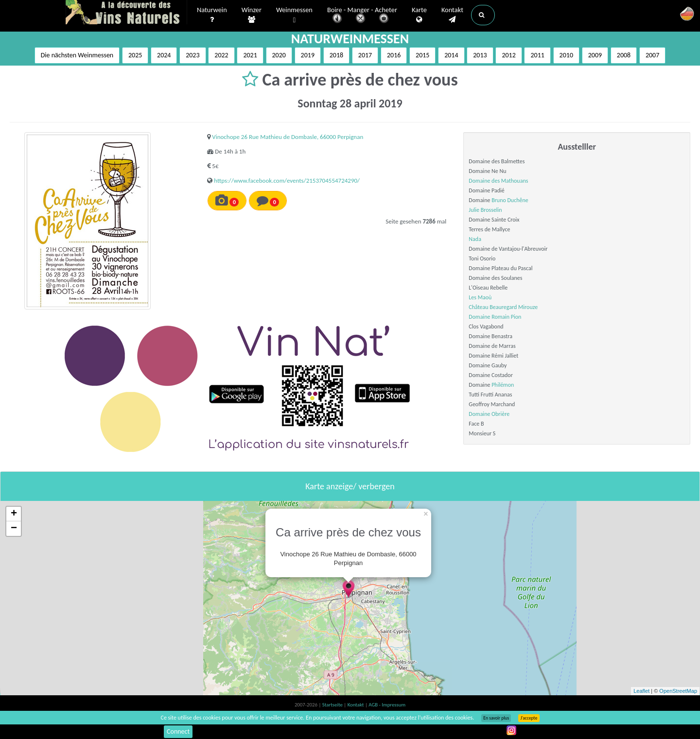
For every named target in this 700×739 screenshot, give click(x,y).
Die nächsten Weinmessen (77, 55)
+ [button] (14, 514)
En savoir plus (496, 718)
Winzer (252, 15)
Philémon (503, 385)
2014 (451, 55)
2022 (221, 55)
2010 (566, 55)
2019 (308, 55)
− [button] (14, 529)
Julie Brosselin (485, 210)
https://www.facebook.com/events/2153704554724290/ (287, 180)
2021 (250, 55)
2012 (508, 55)
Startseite (333, 705)
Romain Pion (506, 317)
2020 (279, 55)
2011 (537, 55)
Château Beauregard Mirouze (503, 307)
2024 (164, 55)
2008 (624, 55)
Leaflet (641, 691)
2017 (365, 55)
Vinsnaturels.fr (126, 13)
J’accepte (529, 718)
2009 (595, 55)
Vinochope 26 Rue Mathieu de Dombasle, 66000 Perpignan (288, 137)
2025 (135, 55)
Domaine (480, 317)
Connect (178, 731)
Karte (419, 15)
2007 (652, 55)
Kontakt (452, 15)
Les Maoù (480, 297)
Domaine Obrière (489, 414)
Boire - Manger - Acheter (362, 16)
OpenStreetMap (678, 691)
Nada (475, 239)
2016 (394, 55)
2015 (422, 55)
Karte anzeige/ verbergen (350, 486)
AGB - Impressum (387, 705)
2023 (192, 55)
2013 (480, 55)
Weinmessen (294, 15)
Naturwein (212, 15)
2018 (336, 55)
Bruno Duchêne (510, 200)
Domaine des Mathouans (498, 181)
